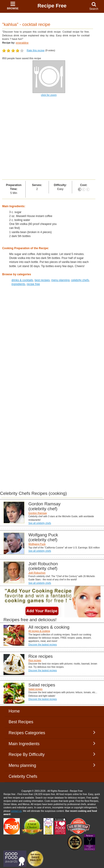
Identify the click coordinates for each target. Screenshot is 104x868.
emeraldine (22, 43)
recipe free (33, 284)
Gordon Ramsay (38, 513)
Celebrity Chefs (23, 776)
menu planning (60, 280)
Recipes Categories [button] (52, 733)
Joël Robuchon (37, 573)
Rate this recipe (36, 50)
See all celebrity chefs (40, 523)
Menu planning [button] (52, 765)
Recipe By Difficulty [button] (52, 754)
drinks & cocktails (22, 280)
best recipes (42, 280)
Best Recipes (21, 722)
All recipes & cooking (39, 631)
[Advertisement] (52, 138)
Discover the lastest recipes (43, 645)
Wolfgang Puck (37, 544)
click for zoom (49, 95)
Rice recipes (35, 660)
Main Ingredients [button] (52, 744)
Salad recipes (35, 689)
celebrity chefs (80, 280)
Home (14, 711)
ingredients (18, 284)
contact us (16, 811)
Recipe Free (52, 6)
